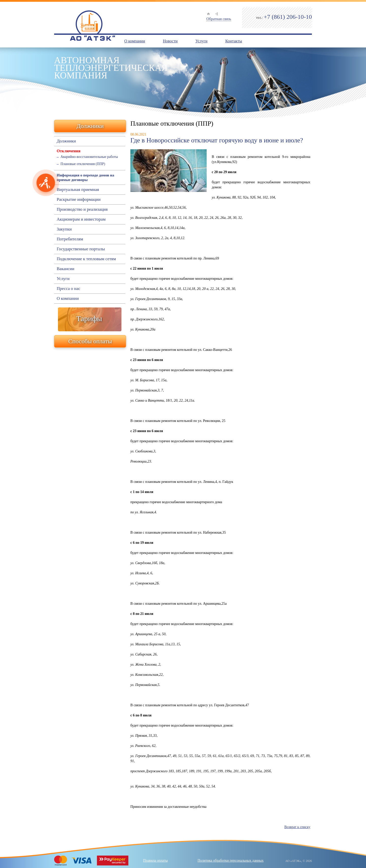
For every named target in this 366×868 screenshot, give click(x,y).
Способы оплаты (90, 341)
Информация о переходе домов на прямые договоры (85, 177)
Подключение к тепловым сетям (86, 259)
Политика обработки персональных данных (231, 861)
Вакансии (65, 269)
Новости (170, 41)
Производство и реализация (82, 209)
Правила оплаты (155, 861)
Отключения (68, 151)
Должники (90, 126)
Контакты (234, 41)
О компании (135, 41)
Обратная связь (219, 19)
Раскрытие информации (79, 200)
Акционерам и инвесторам (81, 219)
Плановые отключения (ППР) (83, 164)
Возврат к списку (297, 827)
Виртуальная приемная (78, 190)
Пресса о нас (68, 289)
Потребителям (70, 239)
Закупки (64, 229)
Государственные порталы (81, 249)
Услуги (202, 41)
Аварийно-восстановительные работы (89, 157)
